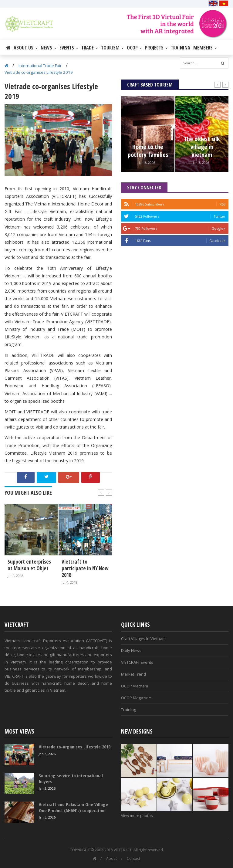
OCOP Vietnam (135, 686)
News (49, 48)
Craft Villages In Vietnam (143, 639)
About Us (26, 48)
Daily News (131, 650)
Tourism (112, 48)
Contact (133, 858)
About (111, 858)
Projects (156, 48)
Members (205, 48)
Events (69, 48)
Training (181, 48)
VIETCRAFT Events (137, 662)
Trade (90, 48)
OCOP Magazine (136, 698)
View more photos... (138, 816)
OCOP (134, 48)
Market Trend (133, 674)
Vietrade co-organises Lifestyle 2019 (39, 72)
